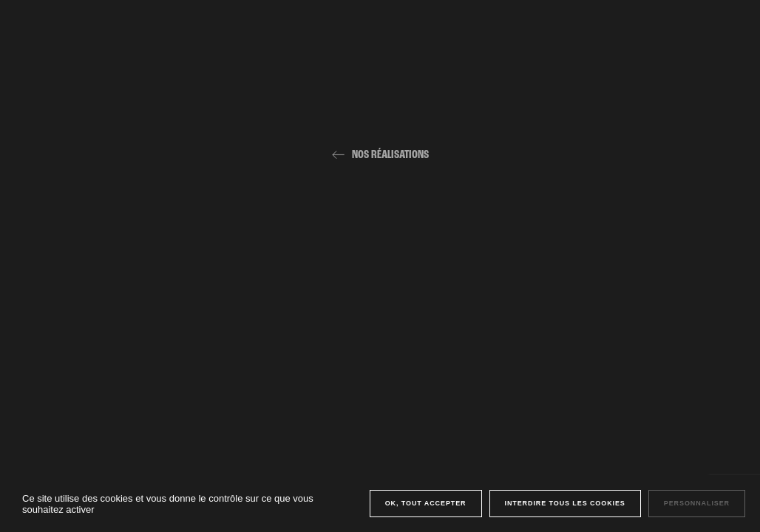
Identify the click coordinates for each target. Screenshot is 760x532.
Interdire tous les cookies (565, 503)
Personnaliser (697, 503)
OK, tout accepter (426, 503)
